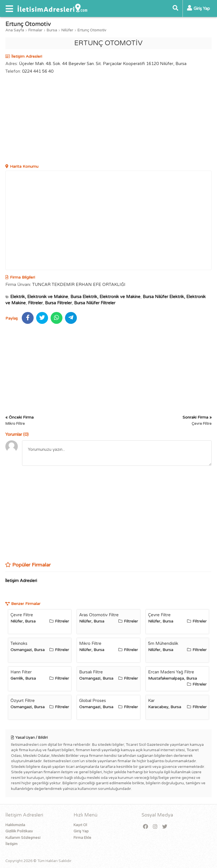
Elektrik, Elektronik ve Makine (39, 297)
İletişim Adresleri (21, 581)
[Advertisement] (108, 120)
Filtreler (35, 303)
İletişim (11, 844)
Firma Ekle (82, 838)
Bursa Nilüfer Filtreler (95, 303)
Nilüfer (67, 30)
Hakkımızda (15, 825)
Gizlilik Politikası (19, 831)
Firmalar (35, 30)
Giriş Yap (81, 831)
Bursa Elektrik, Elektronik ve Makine (105, 297)
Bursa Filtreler (58, 303)
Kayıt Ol (80, 825)
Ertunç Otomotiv (92, 30)
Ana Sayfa (15, 30)
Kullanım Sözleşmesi (23, 838)
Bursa (52, 30)
